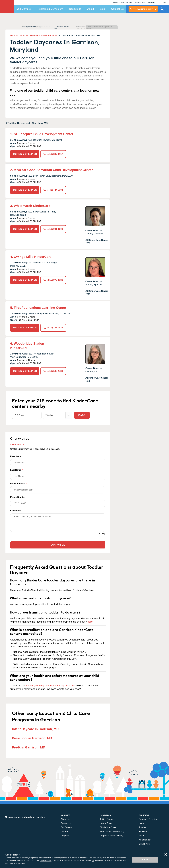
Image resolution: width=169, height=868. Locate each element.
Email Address (58, 488)
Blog (102, 9)
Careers (64, 832)
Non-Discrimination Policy (112, 832)
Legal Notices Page (17, 863)
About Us (65, 819)
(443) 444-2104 (53, 190)
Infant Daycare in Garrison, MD (35, 729)
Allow (145, 860)
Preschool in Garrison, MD (32, 738)
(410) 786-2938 (53, 328)
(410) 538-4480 (53, 371)
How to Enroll (106, 823)
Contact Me (58, 545)
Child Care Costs (108, 827)
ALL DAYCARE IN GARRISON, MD (42, 35)
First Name (58, 461)
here (90, 622)
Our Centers (24, 9)
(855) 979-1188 (53, 280)
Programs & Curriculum (50, 9)
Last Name (58, 474)
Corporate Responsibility (111, 836)
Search (82, 415)
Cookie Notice (46, 861)
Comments (16, 511)
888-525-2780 (18, 445)
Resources (75, 9)
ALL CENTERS (17, 35)
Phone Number (58, 501)
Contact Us (117, 9)
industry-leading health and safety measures (51, 686)
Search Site (162, 10)
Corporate (65, 836)
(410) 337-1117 (53, 154)
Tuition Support (107, 819)
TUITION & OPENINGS (25, 154)
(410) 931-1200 (53, 229)
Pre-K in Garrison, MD (29, 747)
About (91, 9)
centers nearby (142, 9)
